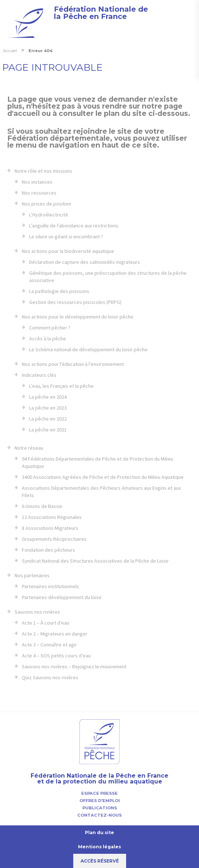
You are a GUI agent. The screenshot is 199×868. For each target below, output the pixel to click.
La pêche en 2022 (48, 419)
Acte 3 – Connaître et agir (49, 645)
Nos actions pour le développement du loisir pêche (78, 317)
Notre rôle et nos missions (43, 171)
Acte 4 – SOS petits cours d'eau (56, 656)
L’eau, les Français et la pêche (61, 386)
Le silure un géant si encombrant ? (66, 236)
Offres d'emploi (100, 801)
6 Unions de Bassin (42, 506)
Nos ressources (39, 193)
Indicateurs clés (39, 375)
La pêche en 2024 (48, 397)
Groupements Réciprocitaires (54, 539)
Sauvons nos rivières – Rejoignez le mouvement (74, 666)
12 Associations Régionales (52, 517)
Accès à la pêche (48, 339)
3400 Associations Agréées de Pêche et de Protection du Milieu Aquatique (103, 477)
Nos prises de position (46, 204)
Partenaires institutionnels (50, 586)
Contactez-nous (99, 815)
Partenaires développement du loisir (62, 597)
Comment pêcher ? (50, 328)
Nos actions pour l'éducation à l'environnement (73, 364)
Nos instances (37, 182)
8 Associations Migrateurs (50, 528)
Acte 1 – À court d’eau (46, 623)
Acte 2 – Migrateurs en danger (55, 634)
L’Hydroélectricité (49, 215)
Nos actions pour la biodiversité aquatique (68, 251)
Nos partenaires (32, 575)
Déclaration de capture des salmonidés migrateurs (85, 262)
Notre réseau (29, 448)
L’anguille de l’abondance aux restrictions (74, 226)
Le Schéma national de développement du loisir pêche (88, 349)
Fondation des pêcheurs (48, 550)
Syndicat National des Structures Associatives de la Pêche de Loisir (95, 561)
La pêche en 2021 (48, 430)
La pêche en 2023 (48, 408)
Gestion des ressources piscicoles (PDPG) (75, 302)
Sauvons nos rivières (37, 612)
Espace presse (99, 793)
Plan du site (99, 832)
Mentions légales (99, 847)
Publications (100, 808)
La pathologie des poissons (59, 291)
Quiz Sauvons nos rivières (50, 677)
